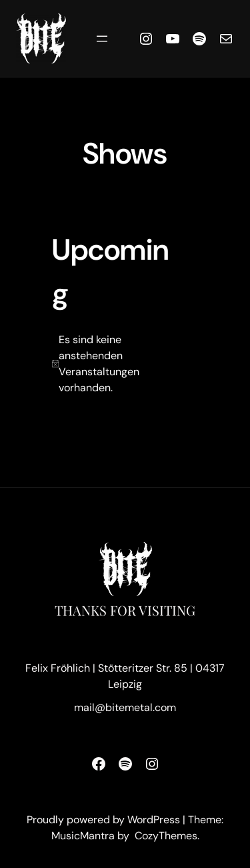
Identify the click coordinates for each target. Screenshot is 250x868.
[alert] (117, 364)
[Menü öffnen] (102, 39)
